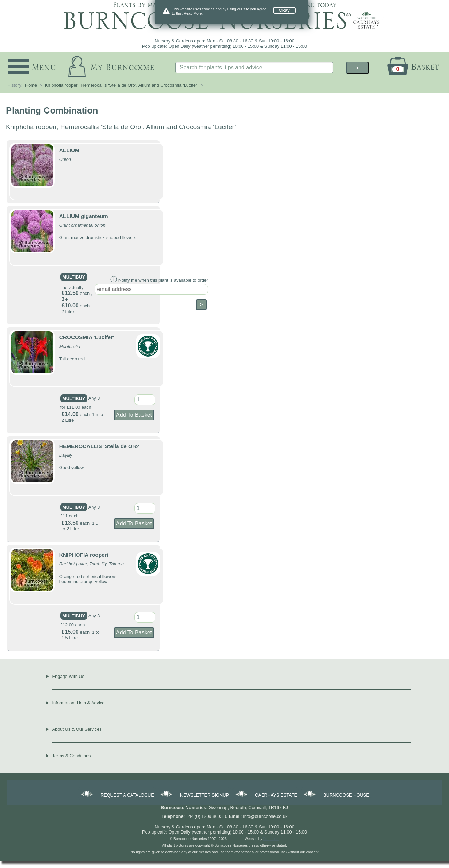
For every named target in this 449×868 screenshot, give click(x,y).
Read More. (193, 13)
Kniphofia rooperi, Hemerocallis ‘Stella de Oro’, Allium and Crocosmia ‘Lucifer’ (122, 85)
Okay (284, 10)
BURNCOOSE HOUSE (336, 795)
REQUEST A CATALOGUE (117, 795)
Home (31, 85)
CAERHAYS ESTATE (266, 795)
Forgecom (271, 839)
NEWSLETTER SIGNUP (194, 795)
